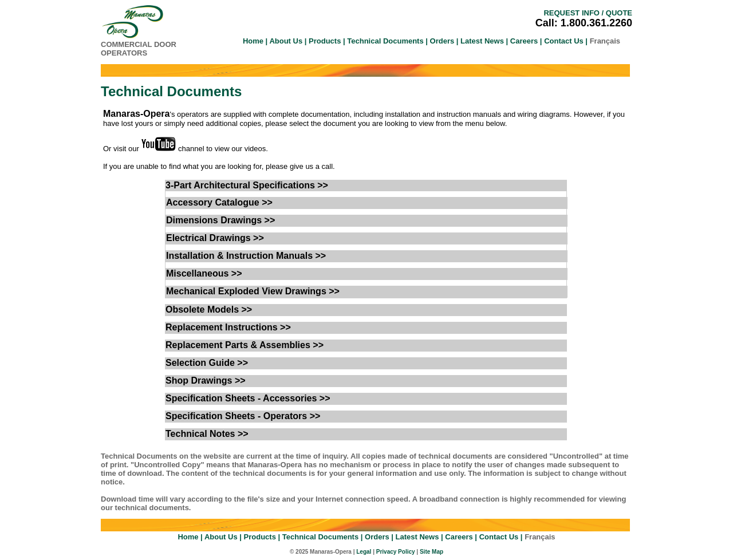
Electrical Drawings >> (215, 238)
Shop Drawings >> (206, 380)
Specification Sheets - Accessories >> (248, 398)
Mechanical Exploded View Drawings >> (253, 291)
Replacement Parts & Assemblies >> (245, 345)
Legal (364, 552)
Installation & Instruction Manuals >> (246, 256)
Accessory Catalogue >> (219, 202)
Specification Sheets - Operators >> (243, 416)
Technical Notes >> (207, 434)
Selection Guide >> (207, 363)
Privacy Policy (396, 552)
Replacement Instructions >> (228, 327)
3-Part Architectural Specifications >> (247, 185)
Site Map (431, 552)
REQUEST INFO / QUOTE (588, 13)
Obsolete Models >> (209, 309)
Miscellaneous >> (204, 273)
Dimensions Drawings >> (220, 220)
